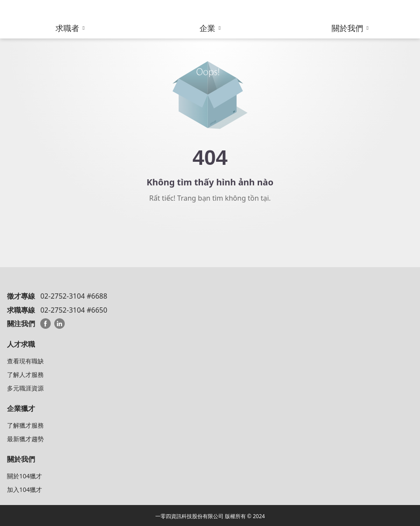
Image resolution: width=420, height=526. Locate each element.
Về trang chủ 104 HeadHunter (210, 229)
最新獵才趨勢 (25, 439)
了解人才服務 (25, 374)
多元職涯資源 (25, 388)
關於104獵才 (24, 476)
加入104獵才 (24, 489)
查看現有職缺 (25, 361)
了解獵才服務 (25, 425)
